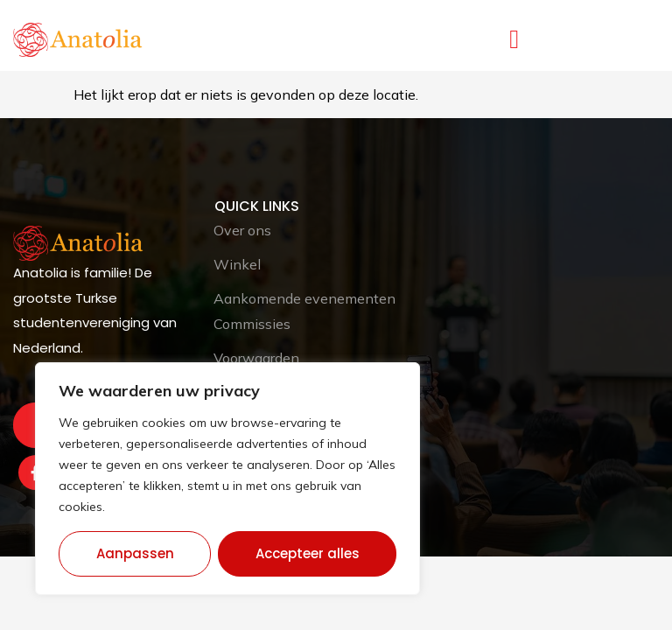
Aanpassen (135, 553)
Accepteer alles (308, 553)
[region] (227, 479)
